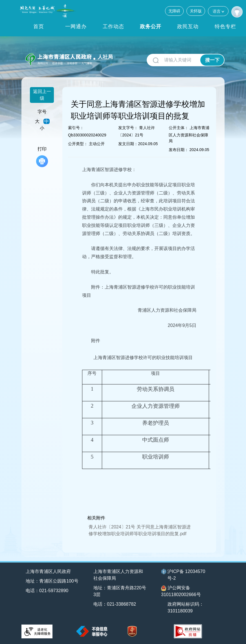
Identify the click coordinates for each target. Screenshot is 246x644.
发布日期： (179, 150)
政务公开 (151, 26)
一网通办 (76, 26)
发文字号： (128, 128)
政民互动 (188, 26)
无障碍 (174, 11)
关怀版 (196, 11)
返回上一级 (42, 95)
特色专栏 (225, 26)
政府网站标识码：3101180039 (186, 608)
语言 (218, 11)
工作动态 (113, 26)
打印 (42, 157)
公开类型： (78, 144)
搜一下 (212, 60)
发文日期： (128, 144)
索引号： (76, 128)
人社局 (105, 57)
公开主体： (179, 128)
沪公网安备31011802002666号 (181, 591)
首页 (39, 26)
